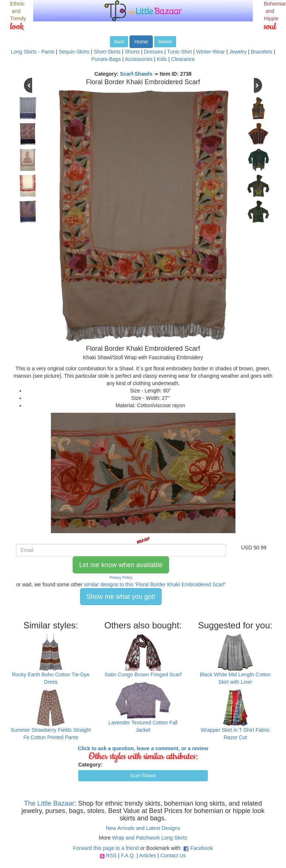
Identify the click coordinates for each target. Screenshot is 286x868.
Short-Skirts (107, 52)
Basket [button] (165, 42)
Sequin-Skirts (74, 52)
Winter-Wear (210, 52)
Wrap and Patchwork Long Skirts (150, 838)
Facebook (202, 848)
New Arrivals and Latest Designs (143, 828)
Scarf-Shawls (136, 74)
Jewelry (238, 52)
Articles (148, 855)
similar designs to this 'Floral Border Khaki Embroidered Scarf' (155, 584)
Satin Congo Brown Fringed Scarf (143, 675)
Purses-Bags (106, 59)
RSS (111, 855)
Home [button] (141, 42)
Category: (90, 765)
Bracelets (262, 52)
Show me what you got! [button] (121, 597)
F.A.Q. (128, 855)
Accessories (139, 59)
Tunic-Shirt (180, 52)
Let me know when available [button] (121, 565)
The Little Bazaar (49, 803)
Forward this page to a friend (106, 848)
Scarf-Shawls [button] (143, 776)
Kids (162, 59)
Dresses (153, 52)
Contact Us (173, 855)
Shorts (132, 52)
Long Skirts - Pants (32, 52)
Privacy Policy (121, 578)
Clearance (183, 59)
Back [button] (119, 42)
